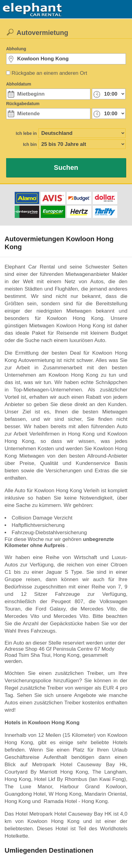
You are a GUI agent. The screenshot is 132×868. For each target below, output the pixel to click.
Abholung (16, 49)
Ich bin (30, 144)
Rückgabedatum (23, 104)
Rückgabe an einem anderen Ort (49, 73)
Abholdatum (19, 84)
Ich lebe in (26, 133)
